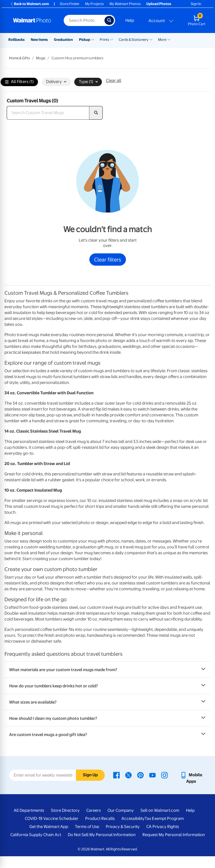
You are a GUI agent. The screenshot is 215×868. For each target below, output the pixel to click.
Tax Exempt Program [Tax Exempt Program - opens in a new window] (164, 819)
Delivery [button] (56, 82)
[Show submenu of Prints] (112, 39)
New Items (39, 40)
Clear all (114, 81)
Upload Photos (159, 4)
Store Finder (70, 4)
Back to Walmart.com (29, 4)
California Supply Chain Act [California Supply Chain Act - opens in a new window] (36, 835)
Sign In (196, 4)
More (162, 40)
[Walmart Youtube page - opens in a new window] (152, 775)
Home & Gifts (19, 58)
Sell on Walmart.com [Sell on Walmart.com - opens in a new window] (160, 810)
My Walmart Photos (125, 4)
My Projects (95, 4)
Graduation (63, 40)
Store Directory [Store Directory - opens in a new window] (65, 810)
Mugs (41, 58)
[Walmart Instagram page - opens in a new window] (164, 775)
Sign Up (90, 775)
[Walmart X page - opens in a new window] (128, 775)
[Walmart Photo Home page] (32, 20)
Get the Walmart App (49, 827)
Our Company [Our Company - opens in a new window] (121, 810)
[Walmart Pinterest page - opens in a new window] (140, 775)
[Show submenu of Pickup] (93, 39)
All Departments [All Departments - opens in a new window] (29, 810)
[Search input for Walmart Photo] (84, 20)
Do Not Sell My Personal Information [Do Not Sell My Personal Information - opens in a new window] (102, 835)
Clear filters (108, 260)
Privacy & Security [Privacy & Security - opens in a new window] (123, 827)
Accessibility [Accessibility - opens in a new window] (133, 819)
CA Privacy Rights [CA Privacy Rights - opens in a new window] (163, 827)
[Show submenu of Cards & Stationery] (151, 39)
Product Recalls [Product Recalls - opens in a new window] (100, 819)
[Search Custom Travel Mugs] (48, 113)
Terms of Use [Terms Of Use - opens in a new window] (87, 827)
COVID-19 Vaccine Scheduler (52, 819)
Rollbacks (16, 40)
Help (130, 20)
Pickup (85, 40)
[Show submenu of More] (169, 39)
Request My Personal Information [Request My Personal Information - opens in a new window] (174, 835)
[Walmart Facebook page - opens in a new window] (116, 775)
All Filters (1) (19, 82)
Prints (104, 40)
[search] (96, 113)
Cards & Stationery (134, 40)
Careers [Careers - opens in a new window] (94, 810)
